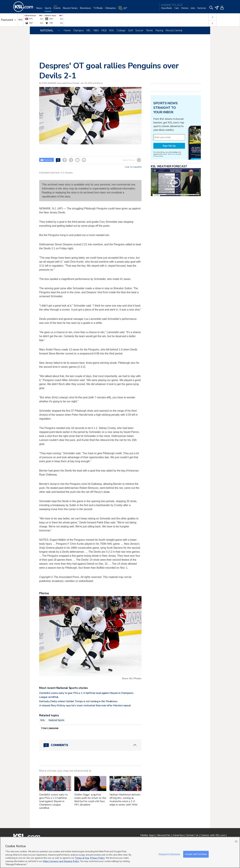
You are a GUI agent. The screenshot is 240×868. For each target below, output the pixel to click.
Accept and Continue (196, 854)
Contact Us (192, 835)
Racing (159, 30)
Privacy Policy (158, 156)
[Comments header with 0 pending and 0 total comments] (90, 745)
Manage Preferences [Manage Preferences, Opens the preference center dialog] (169, 854)
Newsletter (164, 835)
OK (236, 841)
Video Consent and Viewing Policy (61, 861)
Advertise (178, 835)
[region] (120, 852)
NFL (89, 30)
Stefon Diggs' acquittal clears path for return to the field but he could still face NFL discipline (90, 800)
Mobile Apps (148, 835)
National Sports (56, 720)
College (121, 30)
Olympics (79, 30)
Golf (130, 30)
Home (67, 30)
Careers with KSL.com (213, 835)
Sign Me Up (169, 146)
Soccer (139, 30)
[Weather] (124, 9)
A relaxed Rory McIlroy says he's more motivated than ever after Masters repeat (85, 706)
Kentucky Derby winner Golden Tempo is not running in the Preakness (78, 701)
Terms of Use (173, 154)
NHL (112, 30)
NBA (96, 30)
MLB (104, 30)
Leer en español (133, 167)
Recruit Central (174, 30)
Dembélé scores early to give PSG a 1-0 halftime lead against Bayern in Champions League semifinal (53, 801)
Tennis (149, 30)
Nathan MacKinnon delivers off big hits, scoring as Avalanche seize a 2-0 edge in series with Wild (125, 800)
